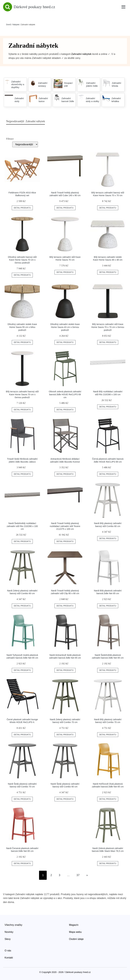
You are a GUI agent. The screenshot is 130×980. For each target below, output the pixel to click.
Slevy (8, 939)
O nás (8, 951)
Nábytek (16, 25)
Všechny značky (13, 925)
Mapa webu (75, 932)
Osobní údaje (76, 939)
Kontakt (9, 958)
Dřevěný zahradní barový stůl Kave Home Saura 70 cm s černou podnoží (22, 260)
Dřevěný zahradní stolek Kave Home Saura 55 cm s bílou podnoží (22, 327)
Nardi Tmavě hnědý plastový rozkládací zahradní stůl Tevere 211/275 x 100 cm (65, 526)
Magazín (74, 925)
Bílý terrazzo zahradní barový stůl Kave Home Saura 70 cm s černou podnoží (22, 394)
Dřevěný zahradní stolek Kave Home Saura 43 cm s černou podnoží (65, 327)
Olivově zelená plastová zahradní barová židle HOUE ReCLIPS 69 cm (65, 394)
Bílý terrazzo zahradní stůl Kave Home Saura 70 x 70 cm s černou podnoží (108, 327)
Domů (9, 25)
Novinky (9, 932)
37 (78, 875)
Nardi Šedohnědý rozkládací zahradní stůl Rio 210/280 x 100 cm (22, 526)
